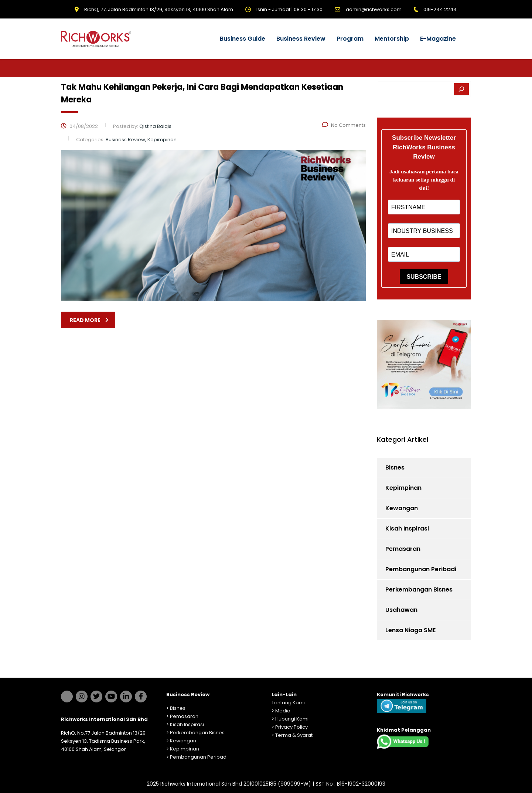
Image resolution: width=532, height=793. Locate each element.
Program (350, 39)
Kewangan (402, 508)
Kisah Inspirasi (407, 528)
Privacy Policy (291, 727)
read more (89, 320)
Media (283, 711)
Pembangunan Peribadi (421, 569)
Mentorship (392, 39)
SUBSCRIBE (424, 277)
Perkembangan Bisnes (419, 589)
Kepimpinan (403, 488)
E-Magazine (438, 39)
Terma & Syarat (294, 735)
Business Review (301, 39)
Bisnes (395, 467)
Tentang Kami (288, 703)
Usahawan (401, 610)
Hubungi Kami (292, 719)
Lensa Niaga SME (410, 630)
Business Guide (243, 39)
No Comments (344, 125)
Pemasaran (403, 549)
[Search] (461, 89)
